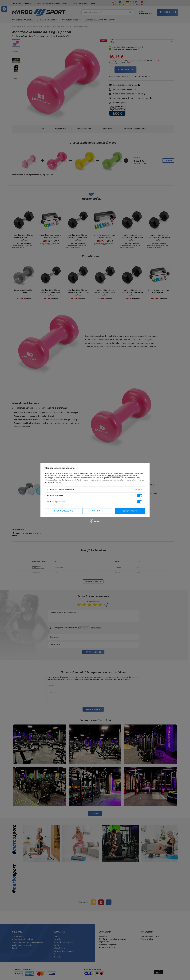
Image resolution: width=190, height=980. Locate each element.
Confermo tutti (130, 511)
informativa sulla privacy (115, 476)
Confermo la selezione (63, 511)
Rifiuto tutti (97, 511)
